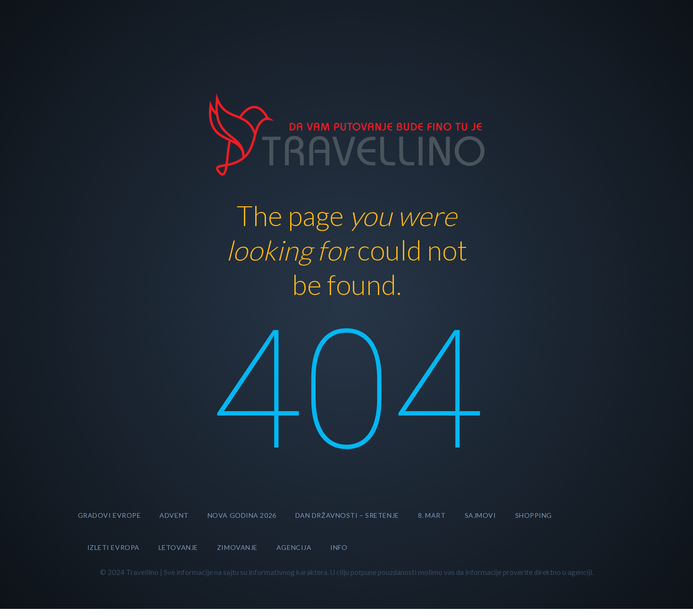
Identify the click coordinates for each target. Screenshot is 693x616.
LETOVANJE (178, 547)
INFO (339, 547)
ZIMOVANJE (237, 547)
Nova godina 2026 (242, 515)
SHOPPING (534, 515)
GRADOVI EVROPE (109, 515)
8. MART (432, 515)
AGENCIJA (294, 547)
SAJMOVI (480, 515)
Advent (174, 515)
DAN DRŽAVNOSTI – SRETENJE (347, 515)
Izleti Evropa (113, 547)
